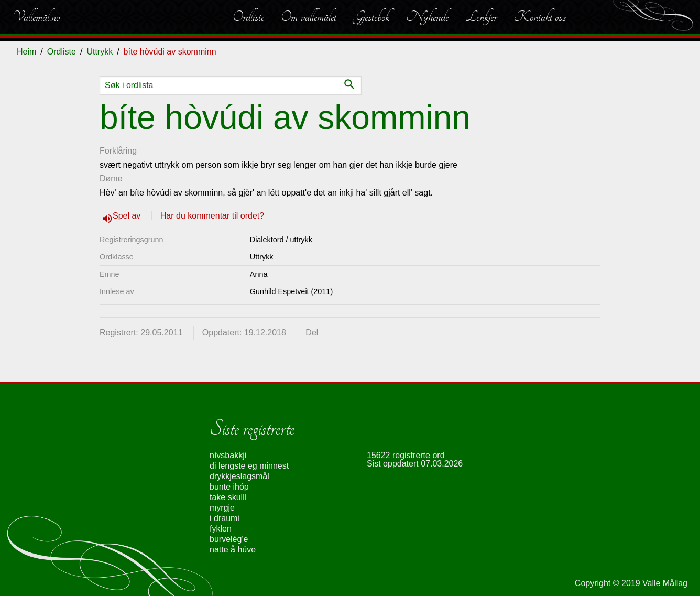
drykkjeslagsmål (239, 476)
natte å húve (233, 550)
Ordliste (248, 17)
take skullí (228, 497)
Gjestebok (371, 17)
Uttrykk (100, 52)
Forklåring (118, 151)
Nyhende (427, 17)
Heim (26, 52)
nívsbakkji (228, 455)
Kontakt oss (540, 17)
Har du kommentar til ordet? (212, 216)
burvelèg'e (229, 539)
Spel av (128, 216)
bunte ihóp (229, 487)
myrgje (222, 508)
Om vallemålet (309, 17)
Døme (111, 178)
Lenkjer (481, 17)
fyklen (221, 529)
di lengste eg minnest (249, 466)
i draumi (225, 518)
